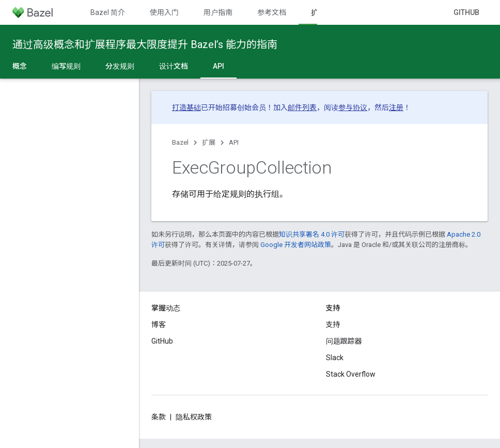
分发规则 (120, 66)
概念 (20, 66)
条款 (159, 417)
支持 (333, 325)
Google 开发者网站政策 (296, 245)
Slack (335, 358)
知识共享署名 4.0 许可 (312, 234)
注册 (396, 107)
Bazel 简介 (108, 12)
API (234, 142)
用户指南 (218, 12)
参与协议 (353, 107)
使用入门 (164, 12)
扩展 (209, 142)
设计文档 (174, 66)
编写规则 (66, 66)
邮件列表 (302, 107)
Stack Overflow (351, 374)
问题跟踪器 (344, 341)
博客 (159, 325)
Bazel (180, 142)
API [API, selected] (218, 66)
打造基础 (186, 107)
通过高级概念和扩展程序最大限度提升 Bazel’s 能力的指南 (145, 44)
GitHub (466, 12)
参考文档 (272, 12)
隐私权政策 (194, 417)
